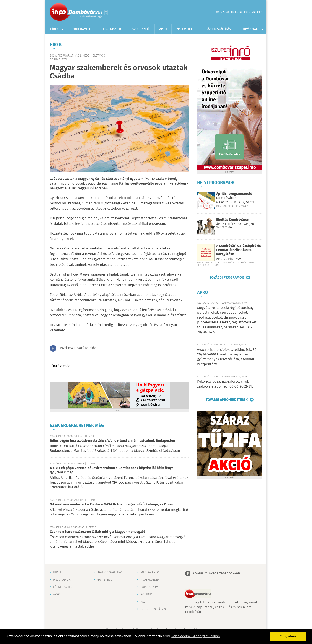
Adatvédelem (150, 580)
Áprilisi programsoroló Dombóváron (234, 196)
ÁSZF (144, 602)
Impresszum (149, 587)
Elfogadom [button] (288, 636)
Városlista (106, 12)
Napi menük (185, 29)
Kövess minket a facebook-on (216, 573)
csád (67, 366)
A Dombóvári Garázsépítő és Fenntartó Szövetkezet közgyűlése (239, 250)
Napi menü (105, 580)
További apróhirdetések (227, 400)
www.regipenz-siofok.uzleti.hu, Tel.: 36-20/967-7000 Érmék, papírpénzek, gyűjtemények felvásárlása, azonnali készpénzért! (227, 357)
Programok (81, 29)
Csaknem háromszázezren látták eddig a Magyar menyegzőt (97, 532)
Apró (163, 29)
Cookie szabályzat (154, 609)
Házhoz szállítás (218, 29)
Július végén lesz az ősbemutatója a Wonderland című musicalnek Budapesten (112, 441)
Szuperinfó (141, 29)
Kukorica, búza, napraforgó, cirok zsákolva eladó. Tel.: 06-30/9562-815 (225, 384)
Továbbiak (250, 29)
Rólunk (146, 595)
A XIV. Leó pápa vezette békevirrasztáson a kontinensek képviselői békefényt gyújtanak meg (111, 470)
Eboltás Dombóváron (233, 220)
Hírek (54, 29)
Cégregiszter (111, 29)
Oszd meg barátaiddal (78, 348)
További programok (227, 277)
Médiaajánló (150, 572)
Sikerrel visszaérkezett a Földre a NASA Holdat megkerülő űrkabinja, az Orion (111, 505)
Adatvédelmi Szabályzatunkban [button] (196, 636)
